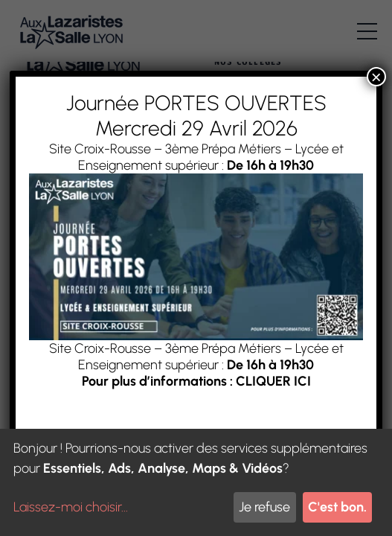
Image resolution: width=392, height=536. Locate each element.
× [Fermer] (376, 77)
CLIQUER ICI (273, 381)
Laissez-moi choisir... (71, 507)
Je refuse (264, 507)
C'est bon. (337, 507)
